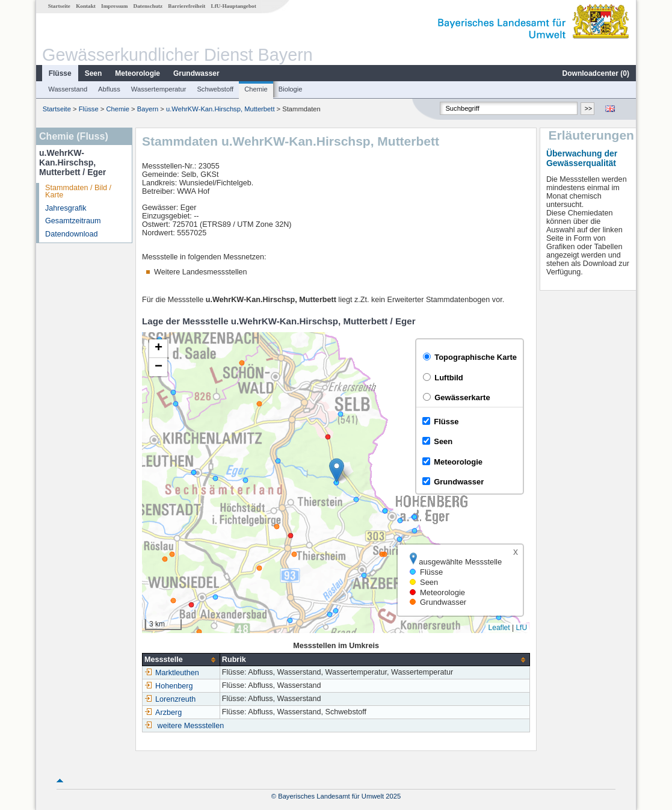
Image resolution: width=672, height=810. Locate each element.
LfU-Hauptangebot (234, 6)
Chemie (256, 89)
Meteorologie (137, 73)
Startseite (59, 6)
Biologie (291, 89)
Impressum (114, 6)
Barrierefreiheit (186, 6)
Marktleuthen (172, 673)
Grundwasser (196, 73)
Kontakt (86, 6)
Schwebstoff (215, 89)
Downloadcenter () (596, 73)
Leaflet (499, 628)
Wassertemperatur (159, 89)
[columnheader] (181, 660)
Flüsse (60, 73)
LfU (521, 628)
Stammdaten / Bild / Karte (78, 192)
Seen (94, 73)
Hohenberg (168, 686)
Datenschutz (148, 6)
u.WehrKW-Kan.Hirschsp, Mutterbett (220, 109)
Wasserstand (68, 89)
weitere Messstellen (191, 726)
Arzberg (163, 713)
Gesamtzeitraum (73, 221)
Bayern (148, 109)
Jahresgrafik (66, 208)
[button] (337, 470)
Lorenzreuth (170, 699)
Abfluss (109, 89)
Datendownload (72, 234)
